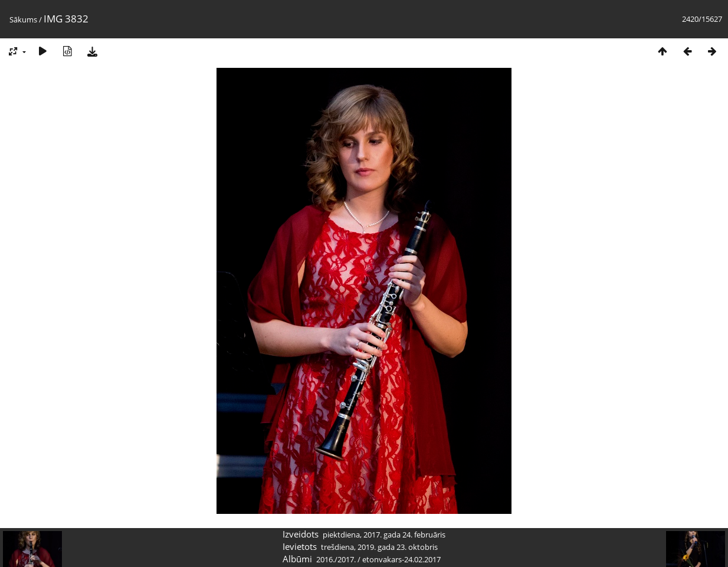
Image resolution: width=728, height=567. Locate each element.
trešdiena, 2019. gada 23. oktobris (379, 547)
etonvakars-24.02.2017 (401, 559)
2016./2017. (336, 559)
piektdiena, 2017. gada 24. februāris (384, 535)
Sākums (23, 19)
